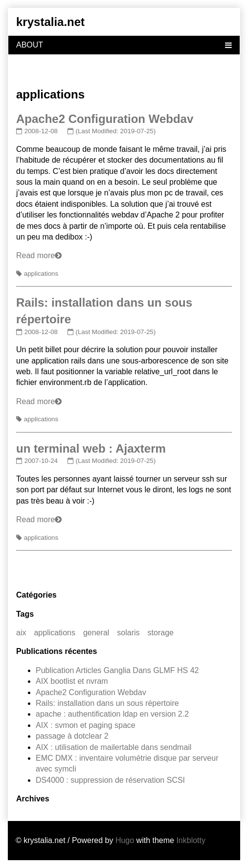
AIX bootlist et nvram (72, 681)
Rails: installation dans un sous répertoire (107, 703)
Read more (35, 255)
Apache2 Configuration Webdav (105, 119)
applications (41, 274)
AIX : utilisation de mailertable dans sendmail (113, 747)
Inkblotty (191, 840)
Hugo (125, 840)
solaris (128, 633)
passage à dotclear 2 (72, 736)
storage (161, 633)
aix (21, 633)
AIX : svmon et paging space (86, 725)
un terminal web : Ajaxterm (91, 448)
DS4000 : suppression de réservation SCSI (110, 780)
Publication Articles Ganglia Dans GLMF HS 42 (117, 670)
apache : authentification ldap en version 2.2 (112, 714)
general (96, 633)
